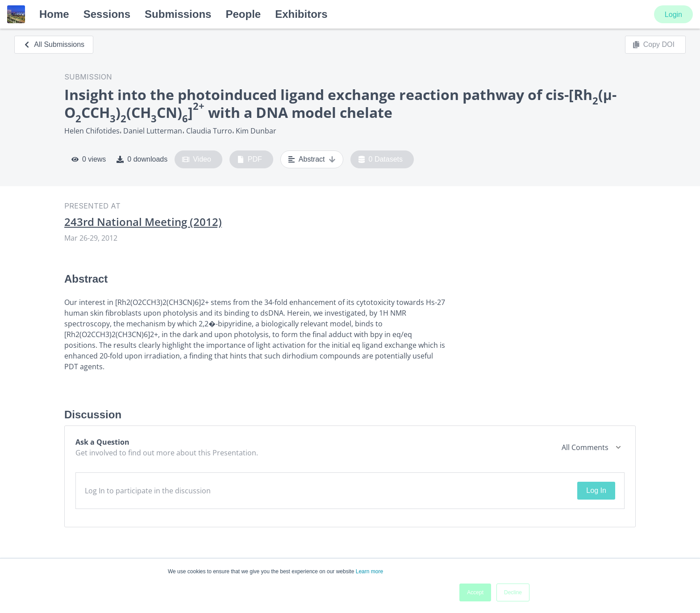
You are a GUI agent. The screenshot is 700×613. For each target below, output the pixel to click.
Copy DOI (654, 45)
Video (197, 159)
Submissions (178, 14)
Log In (596, 490)
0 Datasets (381, 159)
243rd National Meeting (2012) (143, 222)
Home (54, 14)
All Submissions (54, 44)
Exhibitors (301, 14)
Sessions (107, 14)
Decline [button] (513, 592)
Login (673, 15)
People (243, 14)
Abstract (312, 159)
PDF (250, 159)
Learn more (369, 571)
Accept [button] (475, 592)
